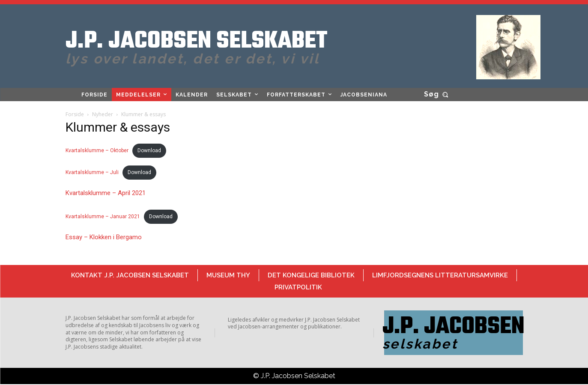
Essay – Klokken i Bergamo (104, 237)
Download (149, 150)
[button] (438, 94)
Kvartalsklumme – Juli (92, 172)
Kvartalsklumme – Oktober (97, 150)
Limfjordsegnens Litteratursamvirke (440, 275)
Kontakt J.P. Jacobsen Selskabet (130, 275)
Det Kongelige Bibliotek (311, 275)
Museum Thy (228, 275)
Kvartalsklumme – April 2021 (106, 193)
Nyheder (103, 114)
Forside (75, 114)
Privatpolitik (298, 287)
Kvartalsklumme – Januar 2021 (103, 217)
